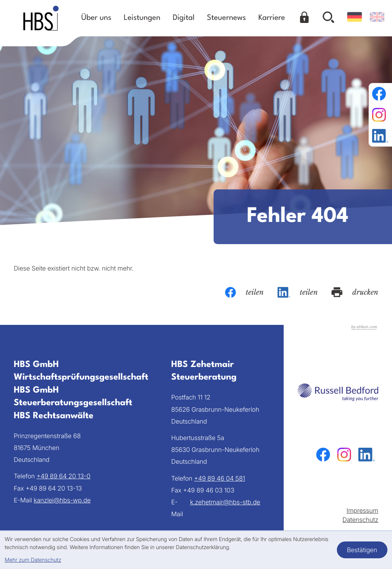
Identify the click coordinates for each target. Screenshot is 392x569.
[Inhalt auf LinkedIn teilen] (298, 292)
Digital (184, 18)
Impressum (362, 510)
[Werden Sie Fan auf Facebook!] (380, 94)
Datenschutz (361, 520)
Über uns (96, 18)
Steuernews (227, 18)
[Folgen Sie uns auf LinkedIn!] (380, 136)
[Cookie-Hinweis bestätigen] (362, 550)
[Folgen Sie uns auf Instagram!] (380, 115)
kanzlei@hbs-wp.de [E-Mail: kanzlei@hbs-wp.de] (62, 500)
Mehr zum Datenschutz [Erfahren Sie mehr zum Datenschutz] (33, 560)
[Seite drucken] (355, 292)
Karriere (272, 18)
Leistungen (142, 18)
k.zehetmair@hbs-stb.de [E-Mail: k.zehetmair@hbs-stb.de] (225, 502)
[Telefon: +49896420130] (63, 476)
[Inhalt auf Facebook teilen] (244, 292)
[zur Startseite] (41, 18)
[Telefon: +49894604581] (220, 479)
